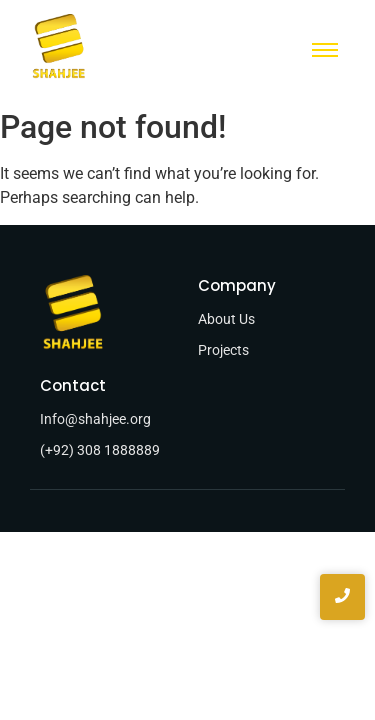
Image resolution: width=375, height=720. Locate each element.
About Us (226, 319)
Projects (223, 350)
